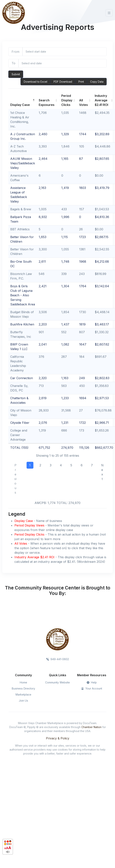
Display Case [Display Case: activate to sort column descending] (20, 105)
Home (23, 682)
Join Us (23, 701)
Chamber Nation (91, 727)
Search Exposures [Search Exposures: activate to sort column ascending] (47, 102)
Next (102, 472)
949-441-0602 (58, 659)
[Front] (14, 13)
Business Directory (23, 688)
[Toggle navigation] (109, 13)
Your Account (92, 688)
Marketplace (23, 694)
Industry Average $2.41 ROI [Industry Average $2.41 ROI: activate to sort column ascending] (101, 100)
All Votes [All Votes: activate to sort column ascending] (83, 102)
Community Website (57, 682)
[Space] (57, 639)
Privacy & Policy (58, 738)
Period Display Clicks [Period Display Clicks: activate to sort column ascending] (67, 100)
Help (92, 682)
